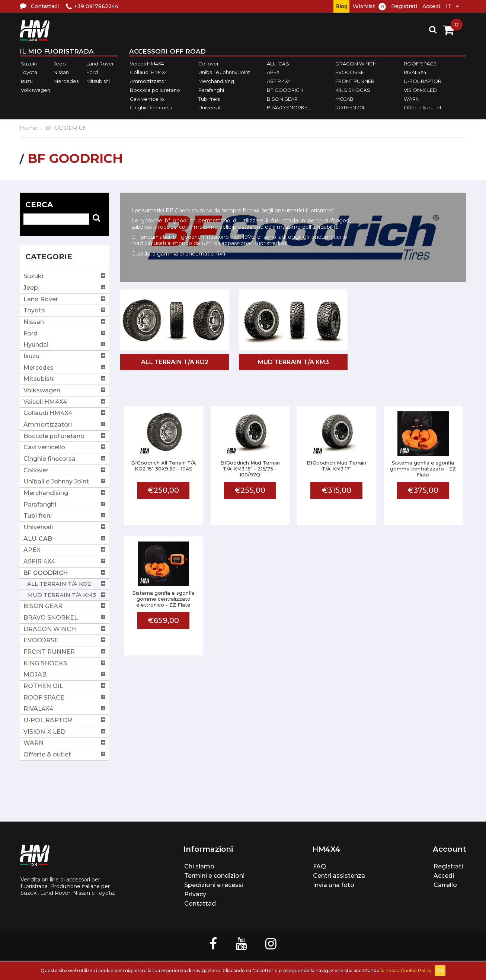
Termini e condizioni (214, 876)
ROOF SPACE (420, 64)
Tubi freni (209, 99)
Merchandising (216, 81)
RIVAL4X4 (415, 73)
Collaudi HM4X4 (149, 73)
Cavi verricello (147, 99)
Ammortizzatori (149, 81)
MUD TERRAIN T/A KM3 (293, 362)
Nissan (61, 73)
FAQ (319, 866)
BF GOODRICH (285, 90)
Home (28, 128)
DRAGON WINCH (356, 64)
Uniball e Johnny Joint (224, 73)
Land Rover (100, 64)
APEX (273, 73)
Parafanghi (211, 90)
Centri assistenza (339, 876)
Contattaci (200, 904)
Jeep (60, 64)
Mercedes (66, 81)
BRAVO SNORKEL (288, 107)
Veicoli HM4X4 (147, 64)
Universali (210, 107)
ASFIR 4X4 (279, 81)
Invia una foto (334, 885)
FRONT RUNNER (355, 81)
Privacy (195, 894)
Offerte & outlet (423, 107)
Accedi (431, 6)
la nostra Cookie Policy (406, 971)
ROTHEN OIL (350, 107)
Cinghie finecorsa (151, 107)
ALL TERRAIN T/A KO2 (175, 362)
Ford (92, 73)
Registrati (404, 6)
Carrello (445, 885)
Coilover (209, 64)
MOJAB (344, 99)
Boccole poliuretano (155, 90)
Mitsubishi (98, 81)
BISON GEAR (282, 99)
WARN (412, 99)
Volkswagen (36, 90)
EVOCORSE (350, 73)
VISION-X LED (420, 90)
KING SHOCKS (353, 90)
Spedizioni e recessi (214, 885)
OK (440, 971)
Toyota (29, 73)
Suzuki (29, 64)
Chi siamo (199, 866)
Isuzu (27, 81)
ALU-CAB (278, 64)
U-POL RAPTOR (423, 81)
